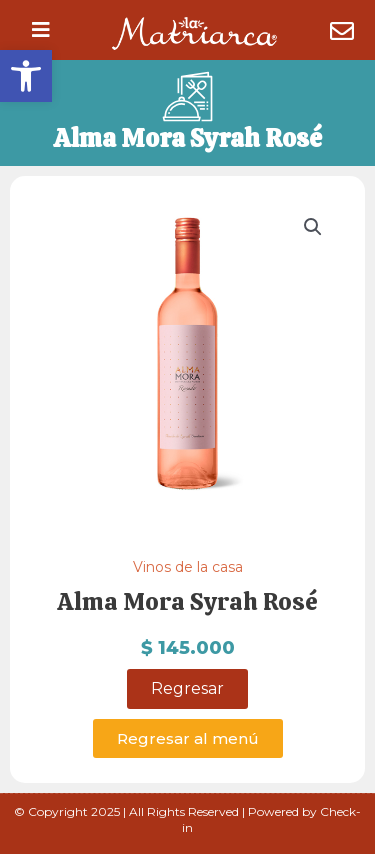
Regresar (187, 688)
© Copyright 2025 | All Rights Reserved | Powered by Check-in (187, 819)
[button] (26, 76)
